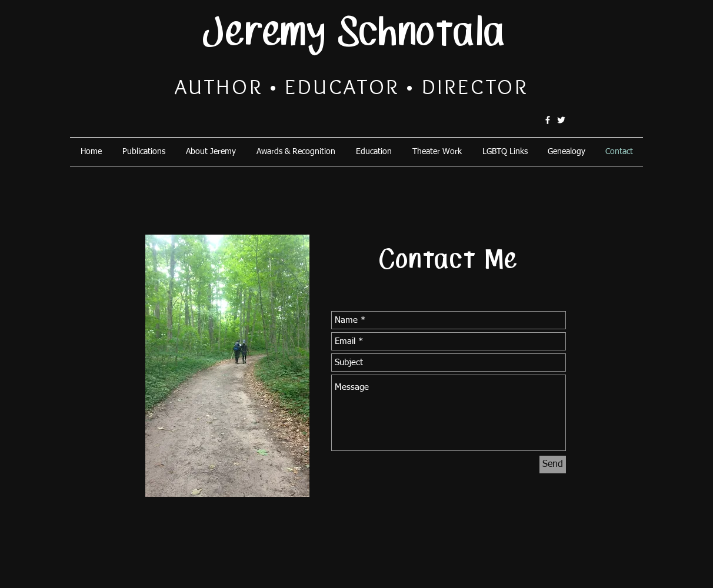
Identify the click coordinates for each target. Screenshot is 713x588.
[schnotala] (548, 120)
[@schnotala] (561, 120)
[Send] (553, 465)
